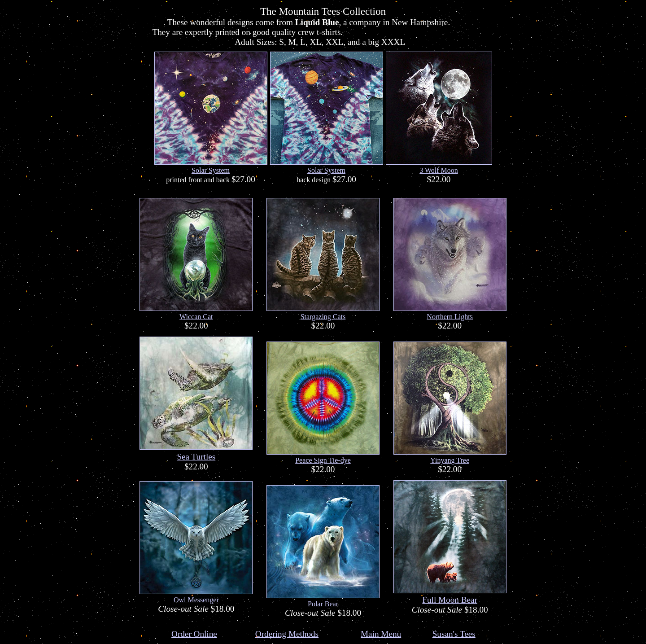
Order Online (194, 634)
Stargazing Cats (323, 317)
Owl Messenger (196, 600)
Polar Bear (323, 604)
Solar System (211, 170)
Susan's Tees (454, 634)
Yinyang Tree (450, 460)
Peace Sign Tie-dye (323, 460)
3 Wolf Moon (439, 170)
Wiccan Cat (196, 317)
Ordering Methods (287, 634)
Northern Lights (450, 317)
